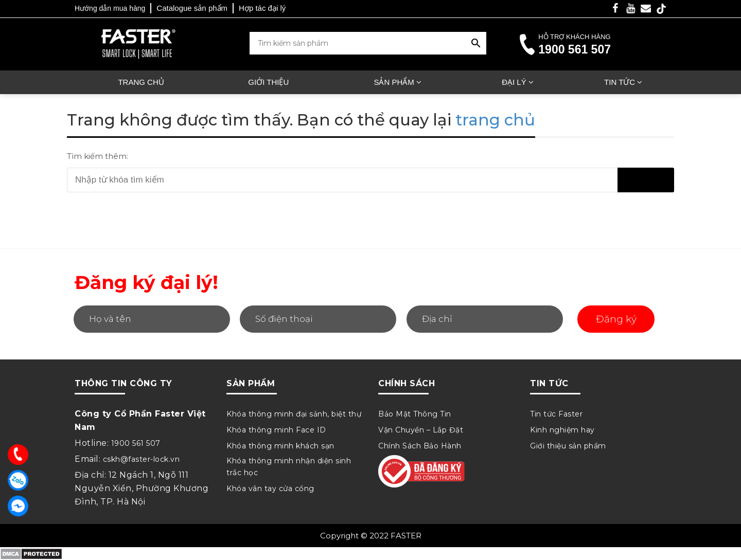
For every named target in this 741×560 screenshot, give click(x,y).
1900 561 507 (575, 49)
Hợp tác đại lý (262, 8)
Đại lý (514, 82)
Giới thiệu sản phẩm (568, 446)
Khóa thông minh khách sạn (280, 446)
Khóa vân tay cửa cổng (270, 489)
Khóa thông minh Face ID (276, 430)
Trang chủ (141, 82)
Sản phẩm (394, 82)
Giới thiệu (268, 82)
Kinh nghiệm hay (562, 430)
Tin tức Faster (556, 414)
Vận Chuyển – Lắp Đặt (421, 430)
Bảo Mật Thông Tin (415, 414)
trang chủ (495, 120)
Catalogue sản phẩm (192, 8)
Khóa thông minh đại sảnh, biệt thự (294, 414)
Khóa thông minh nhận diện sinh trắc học (289, 467)
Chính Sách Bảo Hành (420, 446)
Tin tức (620, 82)
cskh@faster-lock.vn (142, 459)
